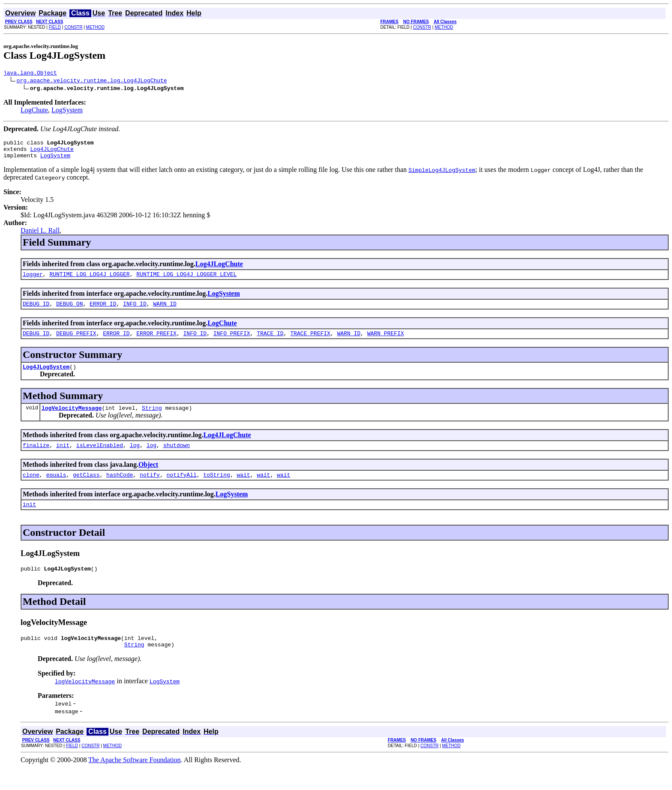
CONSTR (73, 27)
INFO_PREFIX (232, 342)
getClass (86, 489)
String (152, 419)
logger (33, 280)
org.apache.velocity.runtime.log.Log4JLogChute (92, 81)
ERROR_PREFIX (156, 342)
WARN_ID (165, 311)
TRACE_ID (270, 342)
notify (150, 489)
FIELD (55, 27)
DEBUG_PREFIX (76, 342)
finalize (36, 458)
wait (243, 489)
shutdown (177, 458)
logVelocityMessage (72, 419)
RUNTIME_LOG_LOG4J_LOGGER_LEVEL (186, 280)
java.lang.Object (30, 74)
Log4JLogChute (52, 153)
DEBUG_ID (36, 311)
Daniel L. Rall (40, 236)
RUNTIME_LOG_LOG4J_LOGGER (89, 280)
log (135, 458)
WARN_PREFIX (386, 342)
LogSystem (67, 111)
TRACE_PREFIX (310, 342)
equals (56, 489)
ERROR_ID (103, 311)
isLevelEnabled (100, 458)
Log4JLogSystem (46, 377)
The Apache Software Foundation (135, 779)
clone (31, 489)
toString (216, 489)
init (63, 458)
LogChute (34, 111)
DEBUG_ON (69, 311)
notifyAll (182, 489)
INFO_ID (135, 311)
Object (148, 477)
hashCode (120, 489)
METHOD (95, 27)
